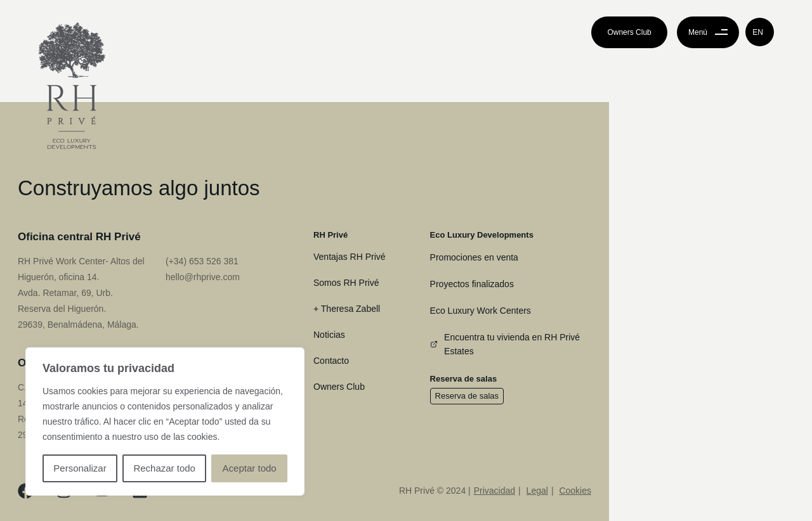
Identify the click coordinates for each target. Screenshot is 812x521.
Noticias (329, 335)
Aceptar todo (250, 468)
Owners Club (339, 387)
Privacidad (494, 491)
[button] (760, 32)
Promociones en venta (474, 257)
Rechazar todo (164, 468)
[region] (165, 421)
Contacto (331, 361)
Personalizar (80, 468)
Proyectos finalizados (472, 284)
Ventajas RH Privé (350, 257)
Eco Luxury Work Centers (481, 311)
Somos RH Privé (346, 283)
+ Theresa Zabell (347, 309)
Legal (537, 491)
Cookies (575, 491)
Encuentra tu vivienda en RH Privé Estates (505, 344)
